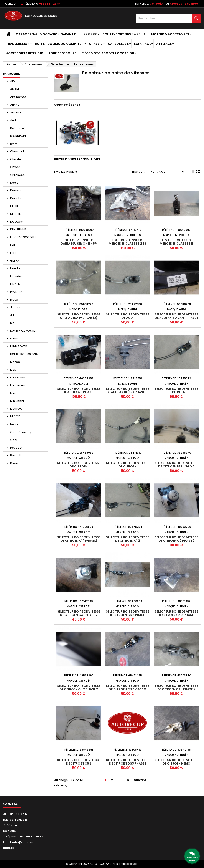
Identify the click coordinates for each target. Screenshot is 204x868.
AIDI (12, 81)
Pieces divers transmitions (77, 159)
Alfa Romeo (18, 97)
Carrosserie (118, 44)
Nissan (15, 424)
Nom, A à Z (168, 172)
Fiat (12, 245)
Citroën (15, 167)
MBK (13, 370)
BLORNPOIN (18, 136)
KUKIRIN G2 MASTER (23, 331)
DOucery (16, 222)
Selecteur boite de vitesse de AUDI (127, 316)
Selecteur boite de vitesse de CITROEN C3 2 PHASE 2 (79, 687)
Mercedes (17, 385)
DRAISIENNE (18, 229)
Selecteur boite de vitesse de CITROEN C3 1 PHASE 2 (79, 613)
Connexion (157, 4)
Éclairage (142, 44)
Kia (12, 323)
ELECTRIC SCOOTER (23, 237)
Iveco (14, 300)
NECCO (15, 416)
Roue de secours (62, 53)
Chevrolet (17, 151)
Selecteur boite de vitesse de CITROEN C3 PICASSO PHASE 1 (127, 689)
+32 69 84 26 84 (50, 4)
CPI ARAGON (19, 175)
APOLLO (15, 112)
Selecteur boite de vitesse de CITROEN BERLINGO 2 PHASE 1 (176, 466)
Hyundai (16, 276)
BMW (13, 144)
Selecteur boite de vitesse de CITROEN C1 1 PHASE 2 (79, 539)
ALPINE (14, 105)
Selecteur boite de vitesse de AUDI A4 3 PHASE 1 (79, 390)
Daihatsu (16, 198)
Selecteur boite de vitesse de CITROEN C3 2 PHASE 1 (127, 613)
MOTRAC (16, 409)
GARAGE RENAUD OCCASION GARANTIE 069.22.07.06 (57, 34)
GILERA (14, 261)
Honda (15, 268)
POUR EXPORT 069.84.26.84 (124, 34)
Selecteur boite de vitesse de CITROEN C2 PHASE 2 (176, 539)
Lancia (14, 339)
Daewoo (16, 190)
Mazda (15, 362)
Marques (12, 74)
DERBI (14, 206)
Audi (13, 120)
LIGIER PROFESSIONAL (24, 354)
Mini (13, 393)
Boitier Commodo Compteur (59, 44)
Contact (11, 4)
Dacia (14, 183)
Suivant (142, 780)
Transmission (18, 44)
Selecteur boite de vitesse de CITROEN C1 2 (127, 539)
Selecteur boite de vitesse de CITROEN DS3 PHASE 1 (127, 762)
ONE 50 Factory (20, 432)
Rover (14, 463)
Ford (13, 253)
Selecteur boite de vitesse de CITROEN (176, 390)
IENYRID (15, 284)
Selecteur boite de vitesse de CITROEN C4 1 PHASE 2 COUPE (176, 689)
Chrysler (16, 159)
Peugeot (16, 448)
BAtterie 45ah (19, 128)
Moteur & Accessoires (170, 34)
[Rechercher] (168, 18)
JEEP (13, 315)
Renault (15, 455)
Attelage (164, 44)
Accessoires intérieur (25, 53)
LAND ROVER (18, 346)
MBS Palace (18, 377)
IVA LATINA (17, 292)
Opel (13, 440)
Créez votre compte (184, 4)
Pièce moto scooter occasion (108, 53)
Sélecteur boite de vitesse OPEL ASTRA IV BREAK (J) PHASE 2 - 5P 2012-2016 (79, 318)
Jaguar (15, 307)
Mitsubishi (17, 401)
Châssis (96, 44)
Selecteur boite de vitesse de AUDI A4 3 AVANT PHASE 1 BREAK (176, 318)
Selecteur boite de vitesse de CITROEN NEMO (176, 762)
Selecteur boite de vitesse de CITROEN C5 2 (79, 762)
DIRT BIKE (16, 214)
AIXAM (14, 89)
